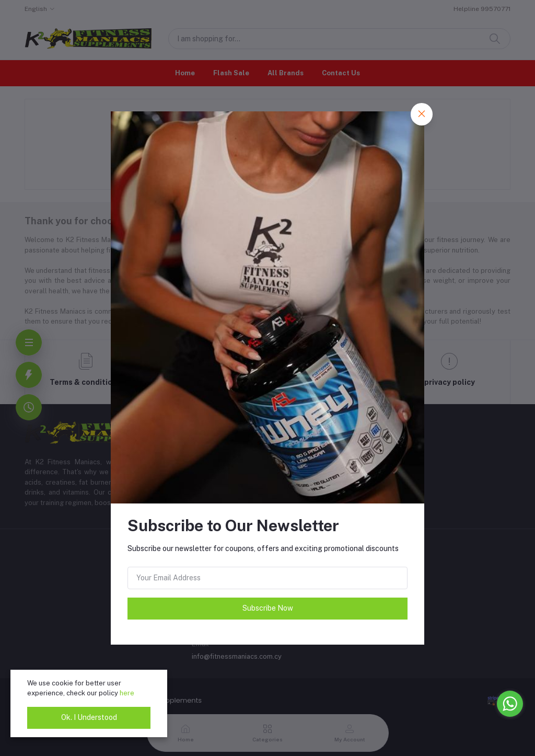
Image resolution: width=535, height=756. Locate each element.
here (127, 693)
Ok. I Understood (89, 717)
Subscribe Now (268, 608)
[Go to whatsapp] (510, 704)
